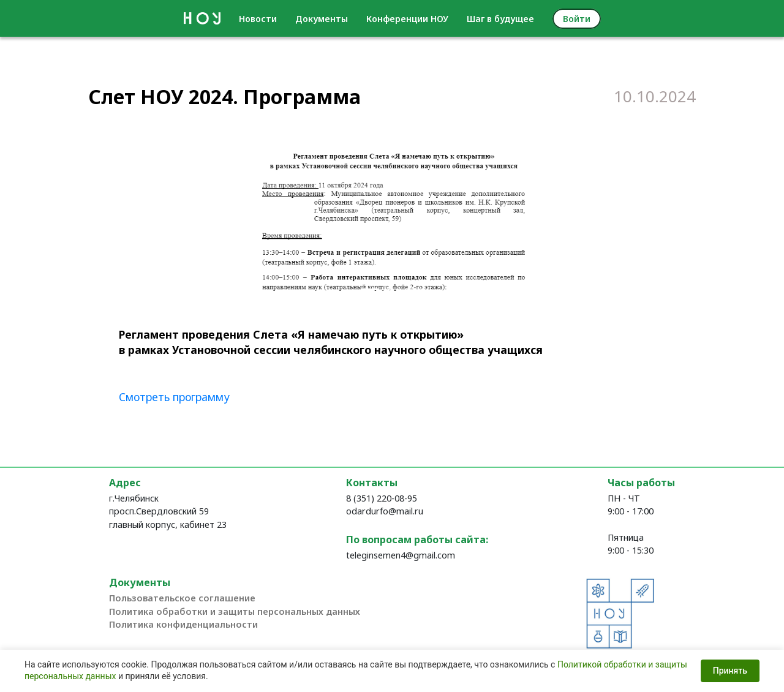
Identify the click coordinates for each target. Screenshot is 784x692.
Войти (577, 19)
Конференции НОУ (407, 19)
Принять (730, 671)
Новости (258, 19)
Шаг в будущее (500, 19)
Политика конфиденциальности (183, 624)
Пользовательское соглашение (182, 598)
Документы (322, 19)
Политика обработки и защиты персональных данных (235, 611)
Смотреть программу (174, 397)
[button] (263, 218)
